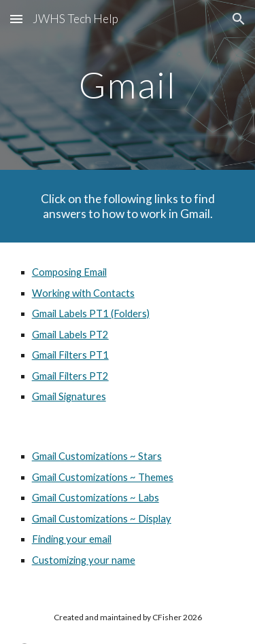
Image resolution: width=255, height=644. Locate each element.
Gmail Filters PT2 (70, 376)
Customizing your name (84, 560)
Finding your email (72, 539)
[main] (128, 85)
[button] (16, 19)
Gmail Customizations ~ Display (102, 519)
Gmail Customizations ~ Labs (96, 498)
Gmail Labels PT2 (70, 335)
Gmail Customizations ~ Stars (97, 456)
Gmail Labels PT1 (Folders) (91, 314)
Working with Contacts (83, 293)
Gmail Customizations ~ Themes (103, 477)
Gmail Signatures (69, 396)
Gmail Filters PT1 (70, 355)
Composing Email (69, 272)
